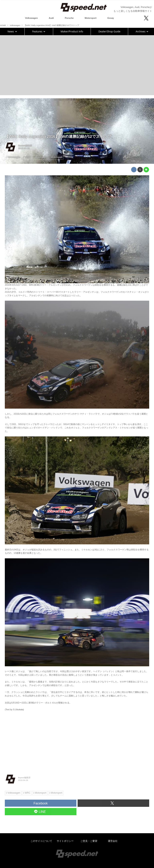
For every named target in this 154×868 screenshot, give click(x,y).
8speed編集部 (25, 146)
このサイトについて (41, 841)
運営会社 (113, 841)
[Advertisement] (77, 65)
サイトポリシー (65, 841)
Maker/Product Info (72, 31)
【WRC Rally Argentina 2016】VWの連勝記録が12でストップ (58, 136)
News (12, 31)
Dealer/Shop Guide (109, 31)
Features (39, 31)
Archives (142, 31)
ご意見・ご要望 (89, 841)
